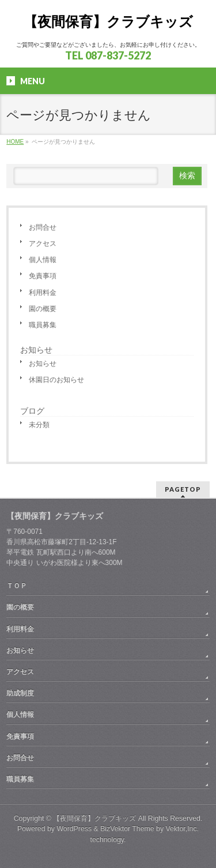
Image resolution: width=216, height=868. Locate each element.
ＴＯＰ (17, 586)
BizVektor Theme (127, 829)
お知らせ (36, 350)
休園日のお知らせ (56, 380)
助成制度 (20, 693)
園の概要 (43, 309)
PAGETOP (183, 489)
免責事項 (43, 276)
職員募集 (43, 325)
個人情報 (43, 260)
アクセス (43, 244)
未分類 (39, 425)
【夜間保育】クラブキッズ (108, 22)
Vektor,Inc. (183, 829)
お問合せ (43, 227)
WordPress (74, 829)
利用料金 (43, 293)
